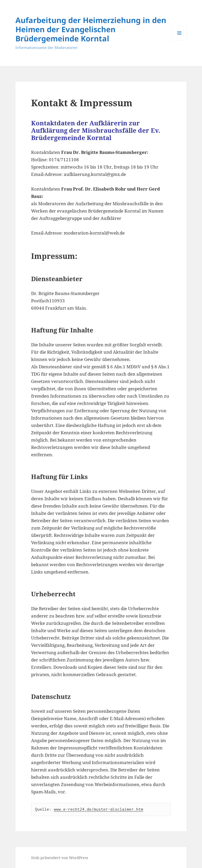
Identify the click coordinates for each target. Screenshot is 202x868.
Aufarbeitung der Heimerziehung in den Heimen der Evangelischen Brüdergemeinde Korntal (91, 29)
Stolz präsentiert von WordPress (60, 858)
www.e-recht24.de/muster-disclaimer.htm (99, 809)
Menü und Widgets (179, 40)
